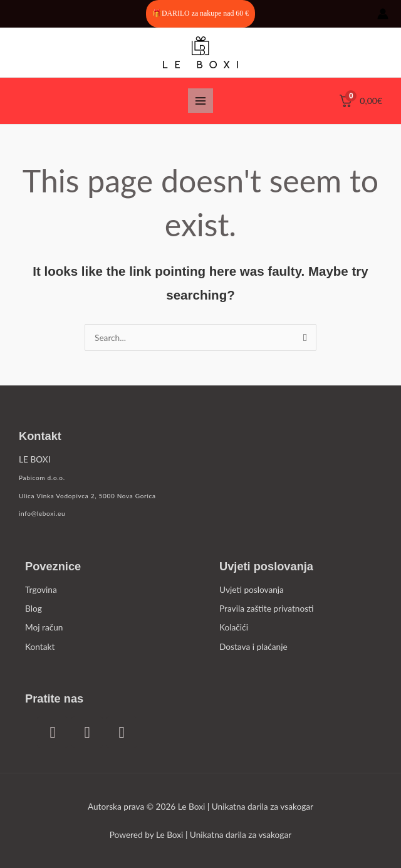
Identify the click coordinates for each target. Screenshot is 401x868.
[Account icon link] (383, 14)
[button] (200, 14)
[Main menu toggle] (200, 101)
